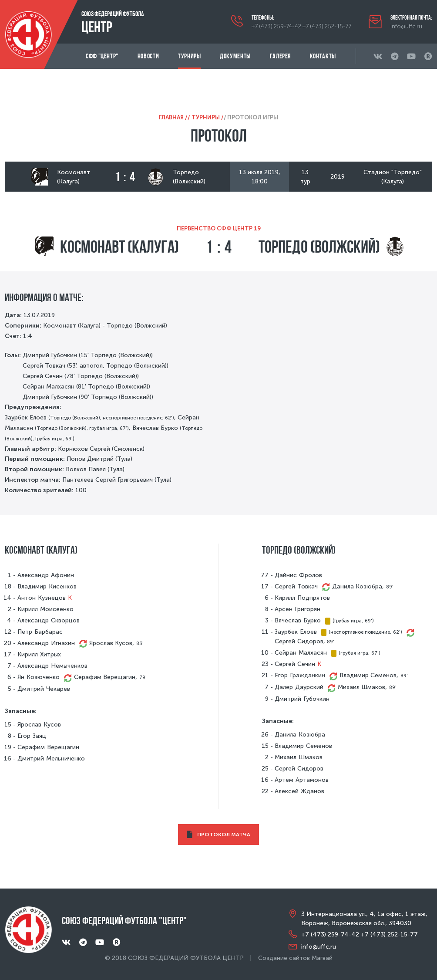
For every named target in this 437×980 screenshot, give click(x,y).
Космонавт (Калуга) (119, 247)
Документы (235, 56)
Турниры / (208, 117)
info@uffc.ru (406, 26)
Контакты (323, 56)
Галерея (280, 56)
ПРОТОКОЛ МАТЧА (219, 835)
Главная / (173, 117)
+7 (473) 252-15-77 (327, 26)
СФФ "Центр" (102, 56)
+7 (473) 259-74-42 (276, 26)
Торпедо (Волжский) (319, 247)
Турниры (189, 56)
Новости (148, 56)
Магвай (322, 958)
